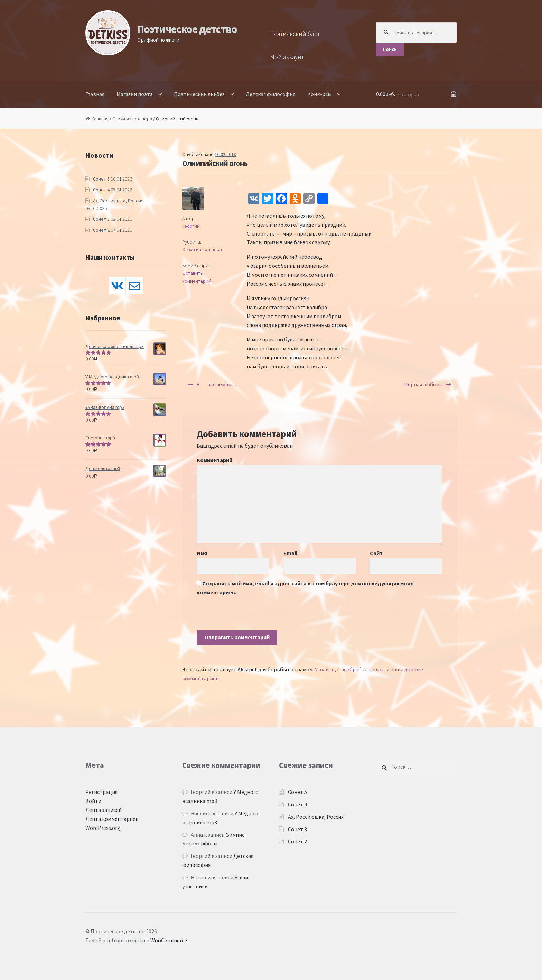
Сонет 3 (101, 219)
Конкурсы (319, 94)
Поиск (390, 49)
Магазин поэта (135, 94)
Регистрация (101, 792)
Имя (202, 553)
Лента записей (104, 810)
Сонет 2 (101, 230)
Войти (93, 801)
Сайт (376, 553)
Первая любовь (423, 384)
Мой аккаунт (287, 57)
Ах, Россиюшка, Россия (118, 201)
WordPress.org (103, 828)
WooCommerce (169, 940)
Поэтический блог (295, 34)
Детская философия (270, 94)
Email (291, 553)
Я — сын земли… (217, 384)
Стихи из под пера (132, 119)
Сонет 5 (101, 179)
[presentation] (249, 616)
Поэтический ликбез (199, 94)
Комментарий (214, 460)
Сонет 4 (101, 190)
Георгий (191, 226)
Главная (95, 94)
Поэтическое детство (187, 29)
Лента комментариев (112, 819)
